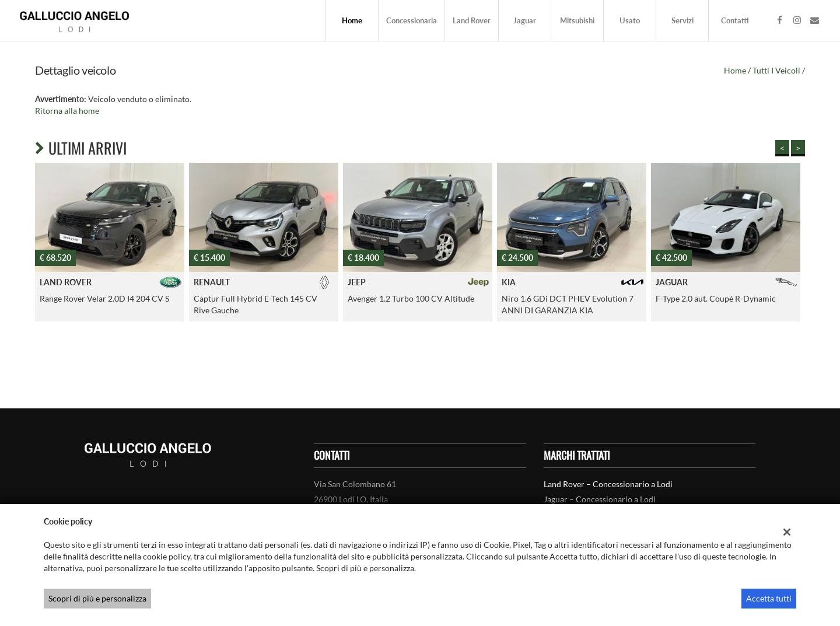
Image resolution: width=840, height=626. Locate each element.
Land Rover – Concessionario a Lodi (608, 484)
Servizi (682, 20)
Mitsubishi (577, 20)
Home (352, 20)
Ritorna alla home (67, 111)
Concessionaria (412, 20)
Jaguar (525, 20)
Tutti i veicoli (776, 70)
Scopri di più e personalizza (97, 598)
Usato (630, 20)
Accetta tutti (769, 598)
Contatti (735, 20)
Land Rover (472, 20)
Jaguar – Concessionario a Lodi (600, 499)
